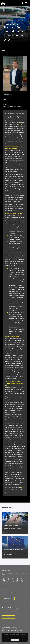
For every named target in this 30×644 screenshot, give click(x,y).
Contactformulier (8, 617)
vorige (21, 124)
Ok (15, 640)
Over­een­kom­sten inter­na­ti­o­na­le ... (14, 550)
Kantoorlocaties (8, 598)
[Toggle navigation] (26, 3)
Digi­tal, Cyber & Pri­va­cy (11, 525)
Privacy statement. (17, 638)
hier (21, 488)
